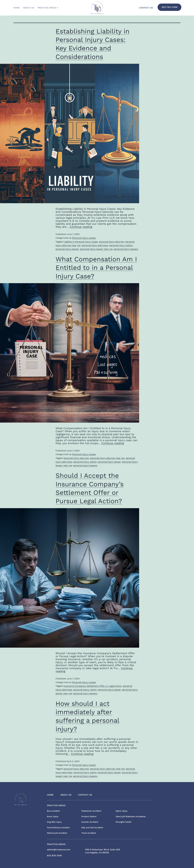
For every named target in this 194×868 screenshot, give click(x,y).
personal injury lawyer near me (96, 249)
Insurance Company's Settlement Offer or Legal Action (93, 686)
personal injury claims (121, 245)
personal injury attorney (111, 242)
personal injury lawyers (126, 249)
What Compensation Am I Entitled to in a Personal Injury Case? (96, 268)
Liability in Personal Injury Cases (81, 242)
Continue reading (81, 227)
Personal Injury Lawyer (84, 238)
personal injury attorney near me (107, 458)
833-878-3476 (54, 856)
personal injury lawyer (67, 249)
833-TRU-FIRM (169, 7)
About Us (32, 8)
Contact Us (146, 8)
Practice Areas (53, 8)
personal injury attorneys (95, 245)
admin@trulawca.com (59, 850)
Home (17, 8)
